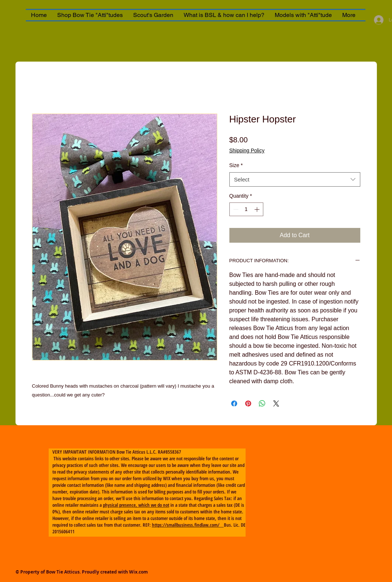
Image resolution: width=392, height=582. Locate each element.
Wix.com (138, 572)
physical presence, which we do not (136, 505)
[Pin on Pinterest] (248, 403)
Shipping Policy (247, 150)
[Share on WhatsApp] (262, 403)
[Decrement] (235, 209)
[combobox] (295, 179)
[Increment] (258, 209)
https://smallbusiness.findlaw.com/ (188, 525)
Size (236, 165)
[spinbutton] (246, 209)
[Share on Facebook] (234, 403)
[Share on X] (276, 403)
